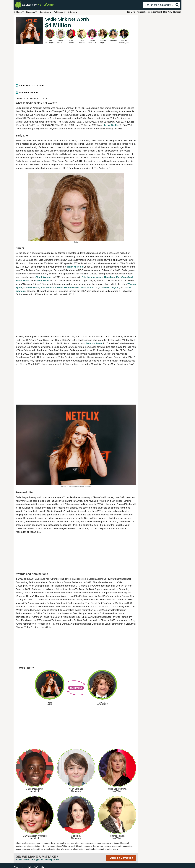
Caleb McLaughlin (109, 288)
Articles (73, 12)
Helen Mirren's (75, 267)
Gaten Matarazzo (89, 288)
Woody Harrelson (105, 277)
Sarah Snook (23, 281)
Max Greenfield (124, 277)
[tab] (76, 86)
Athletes (19, 12)
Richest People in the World (149, 12)
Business (32, 12)
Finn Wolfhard (48, 288)
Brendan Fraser (94, 343)
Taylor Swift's (111, 125)
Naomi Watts (42, 281)
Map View (168, 12)
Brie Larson (88, 277)
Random (177, 12)
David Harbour (31, 288)
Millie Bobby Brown (68, 288)
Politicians (60, 12)
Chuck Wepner (43, 277)
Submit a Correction (121, 858)
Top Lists (131, 12)
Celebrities (45, 12)
